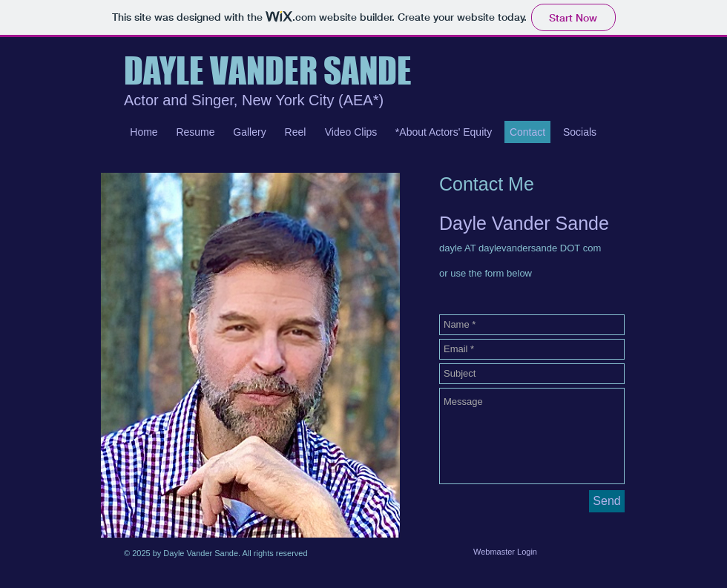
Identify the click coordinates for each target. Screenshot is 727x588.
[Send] (607, 501)
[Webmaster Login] (505, 552)
